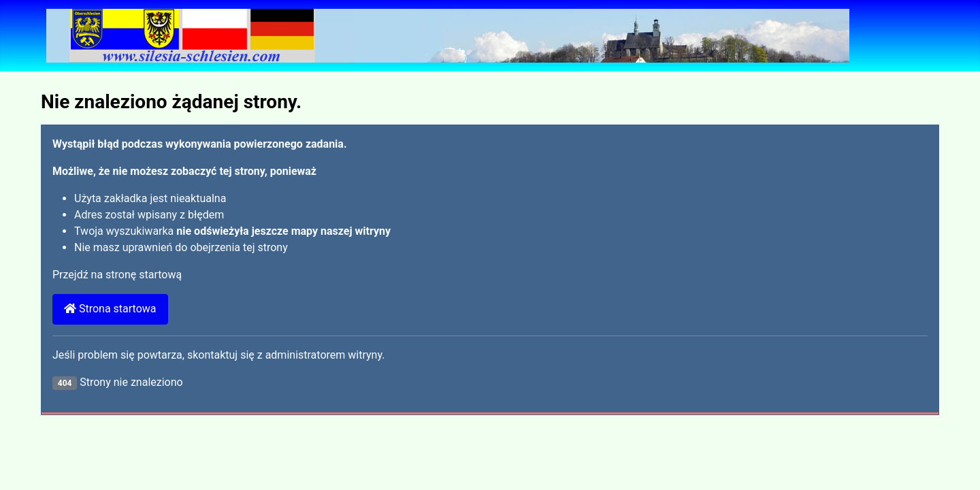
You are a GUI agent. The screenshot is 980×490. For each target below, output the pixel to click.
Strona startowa (110, 309)
